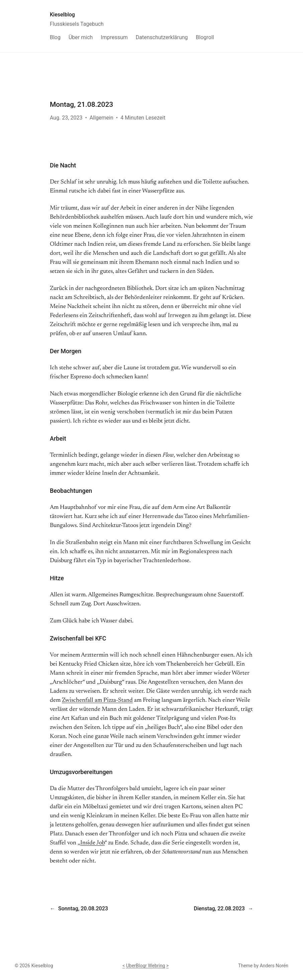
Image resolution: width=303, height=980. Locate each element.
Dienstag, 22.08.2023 (219, 909)
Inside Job (92, 843)
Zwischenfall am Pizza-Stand (97, 700)
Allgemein (102, 118)
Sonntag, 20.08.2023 (83, 909)
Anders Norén (274, 966)
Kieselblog (62, 15)
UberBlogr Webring (146, 966)
